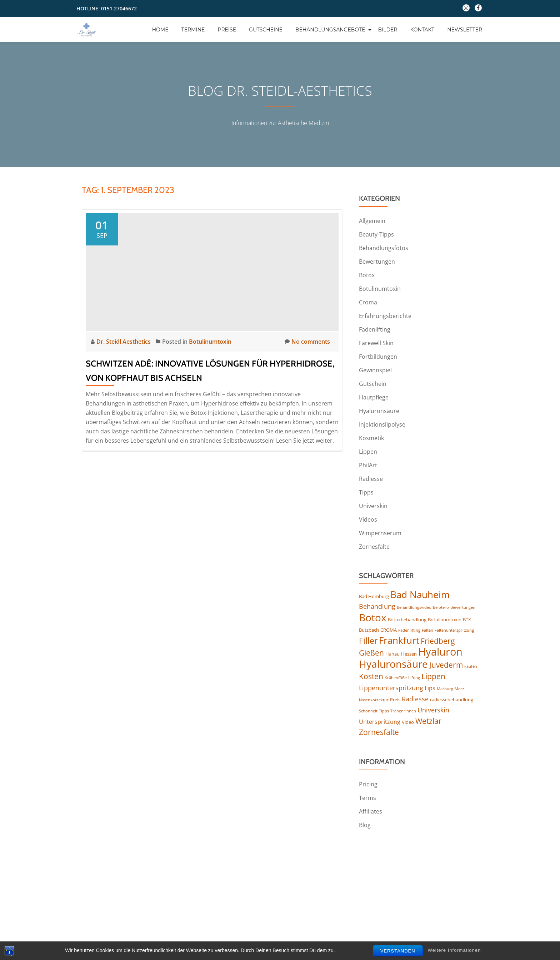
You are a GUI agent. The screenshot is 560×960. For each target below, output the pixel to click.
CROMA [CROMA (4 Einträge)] (389, 630)
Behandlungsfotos (384, 248)
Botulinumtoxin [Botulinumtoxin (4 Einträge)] (445, 620)
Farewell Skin (376, 343)
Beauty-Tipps (376, 234)
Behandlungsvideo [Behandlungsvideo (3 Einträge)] (414, 607)
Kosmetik (371, 438)
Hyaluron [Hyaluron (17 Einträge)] (440, 652)
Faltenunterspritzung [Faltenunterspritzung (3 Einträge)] (454, 630)
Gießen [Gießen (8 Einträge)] (371, 653)
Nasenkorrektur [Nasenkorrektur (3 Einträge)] (374, 700)
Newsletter (465, 30)
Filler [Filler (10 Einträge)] (368, 641)
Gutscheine (266, 30)
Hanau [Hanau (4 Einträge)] (392, 654)
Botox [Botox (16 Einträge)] (373, 617)
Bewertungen (377, 262)
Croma (368, 302)
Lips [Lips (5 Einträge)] (430, 688)
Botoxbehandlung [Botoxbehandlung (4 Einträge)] (407, 620)
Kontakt (422, 30)
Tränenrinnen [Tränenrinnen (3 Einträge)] (403, 711)
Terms (367, 798)
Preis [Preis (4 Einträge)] (395, 700)
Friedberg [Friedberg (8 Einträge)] (438, 641)
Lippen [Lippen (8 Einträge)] (433, 676)
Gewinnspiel (375, 370)
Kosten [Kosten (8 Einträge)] (371, 676)
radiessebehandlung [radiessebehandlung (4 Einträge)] (452, 700)
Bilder (387, 30)
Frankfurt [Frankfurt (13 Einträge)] (399, 640)
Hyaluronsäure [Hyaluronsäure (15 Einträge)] (393, 664)
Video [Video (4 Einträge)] (408, 722)
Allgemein (372, 221)
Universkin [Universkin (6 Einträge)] (433, 710)
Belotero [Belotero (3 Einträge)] (441, 607)
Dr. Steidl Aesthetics (124, 342)
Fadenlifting (375, 329)
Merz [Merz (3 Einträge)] (459, 689)
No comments (307, 341)
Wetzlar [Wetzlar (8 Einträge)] (429, 721)
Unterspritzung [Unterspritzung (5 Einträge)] (380, 722)
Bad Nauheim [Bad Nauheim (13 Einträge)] (420, 595)
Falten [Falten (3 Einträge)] (427, 630)
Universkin (373, 506)
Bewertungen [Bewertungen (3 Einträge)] (463, 607)
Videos (368, 519)
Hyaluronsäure (379, 411)
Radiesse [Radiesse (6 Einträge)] (415, 699)
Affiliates (371, 811)
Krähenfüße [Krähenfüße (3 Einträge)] (396, 678)
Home (160, 30)
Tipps (366, 492)
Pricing (368, 784)
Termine (193, 30)
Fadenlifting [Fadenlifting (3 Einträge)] (409, 630)
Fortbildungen (378, 357)
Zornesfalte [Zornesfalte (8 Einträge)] (379, 732)
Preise (227, 30)
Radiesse (371, 479)
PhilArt (368, 465)
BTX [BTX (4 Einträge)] (467, 620)
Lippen (368, 452)
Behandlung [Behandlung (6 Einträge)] (377, 606)
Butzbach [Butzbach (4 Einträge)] (369, 630)
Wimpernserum (380, 533)
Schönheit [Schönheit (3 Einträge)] (368, 711)
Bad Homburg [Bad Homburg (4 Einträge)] (374, 596)
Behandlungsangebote (330, 30)
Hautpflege (374, 397)
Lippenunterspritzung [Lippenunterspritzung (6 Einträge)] (391, 688)
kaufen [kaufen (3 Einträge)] (471, 666)
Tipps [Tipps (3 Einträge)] (384, 711)
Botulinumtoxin (210, 342)
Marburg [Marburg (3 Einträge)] (445, 689)
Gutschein (373, 384)
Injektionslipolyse (382, 424)
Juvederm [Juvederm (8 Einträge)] (446, 665)
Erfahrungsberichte (385, 316)
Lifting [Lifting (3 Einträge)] (414, 678)
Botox (367, 275)
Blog (365, 825)
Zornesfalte (374, 547)
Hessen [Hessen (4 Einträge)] (409, 654)
